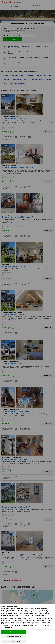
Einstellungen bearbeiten (13, 637)
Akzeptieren (13, 632)
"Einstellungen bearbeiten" (44, 620)
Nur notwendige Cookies (13, 641)
